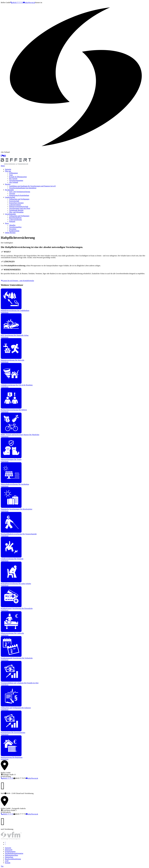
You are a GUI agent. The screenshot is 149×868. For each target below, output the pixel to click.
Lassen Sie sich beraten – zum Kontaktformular (17, 281)
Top (2, 866)
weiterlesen (5, 312)
